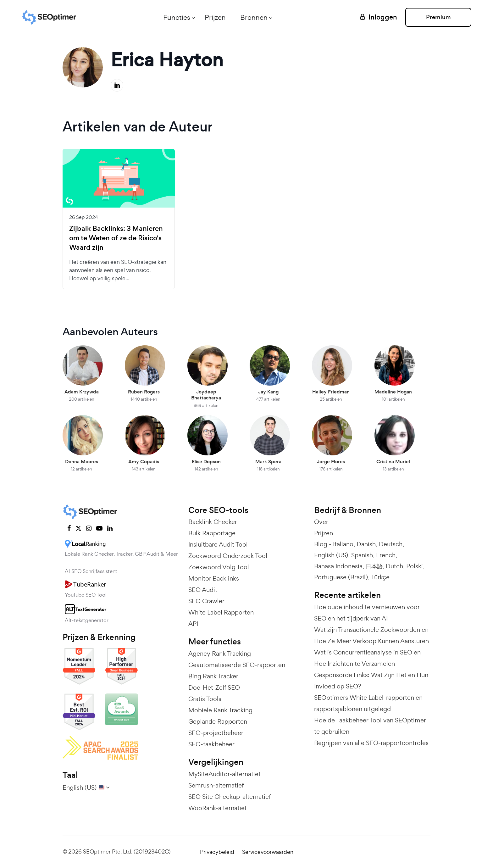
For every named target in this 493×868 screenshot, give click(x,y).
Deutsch (391, 544)
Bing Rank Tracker (213, 676)
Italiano (343, 544)
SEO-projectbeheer (216, 733)
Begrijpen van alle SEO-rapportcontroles (371, 743)
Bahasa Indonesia (338, 566)
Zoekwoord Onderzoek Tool (228, 556)
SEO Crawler (206, 601)
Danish (366, 544)
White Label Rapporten (221, 612)
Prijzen (215, 17)
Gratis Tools (205, 699)
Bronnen (254, 17)
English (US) (331, 555)
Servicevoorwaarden (268, 852)
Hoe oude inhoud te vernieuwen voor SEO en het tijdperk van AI (367, 613)
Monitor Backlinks (214, 578)
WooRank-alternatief (217, 808)
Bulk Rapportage (212, 533)
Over (321, 522)
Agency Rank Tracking (220, 654)
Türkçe (380, 577)
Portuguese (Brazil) (341, 577)
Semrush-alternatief (216, 785)
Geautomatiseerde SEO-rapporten (237, 665)
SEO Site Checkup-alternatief (230, 797)
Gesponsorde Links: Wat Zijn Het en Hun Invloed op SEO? (371, 681)
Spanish (362, 555)
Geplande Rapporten (218, 721)
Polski (415, 566)
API (193, 624)
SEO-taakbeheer (211, 744)
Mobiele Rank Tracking (220, 710)
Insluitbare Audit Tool (218, 544)
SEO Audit (203, 590)
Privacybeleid (217, 852)
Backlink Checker (213, 522)
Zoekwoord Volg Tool (219, 567)
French (386, 555)
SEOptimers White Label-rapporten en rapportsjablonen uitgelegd (368, 703)
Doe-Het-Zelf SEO (214, 687)
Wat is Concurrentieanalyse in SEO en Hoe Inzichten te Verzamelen (367, 658)
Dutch (394, 566)
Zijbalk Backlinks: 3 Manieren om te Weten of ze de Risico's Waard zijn (116, 238)
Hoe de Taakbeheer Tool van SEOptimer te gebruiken (370, 726)
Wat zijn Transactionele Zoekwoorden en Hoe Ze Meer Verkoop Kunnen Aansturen (371, 635)
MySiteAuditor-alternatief (224, 774)
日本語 (374, 566)
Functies (177, 17)
